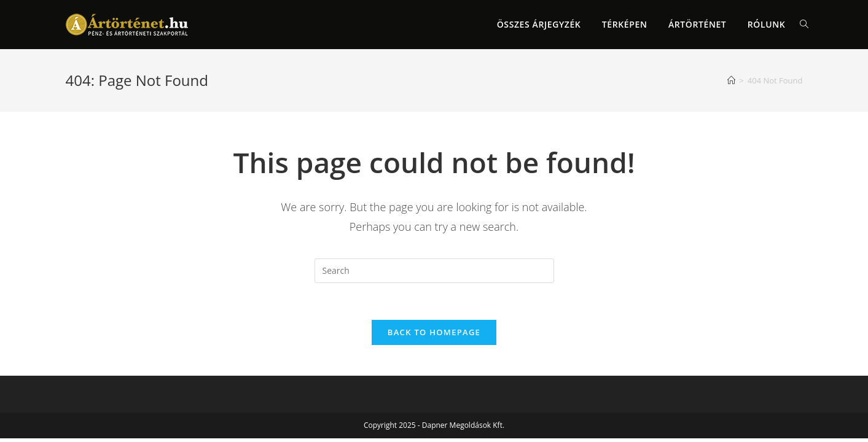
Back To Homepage (434, 332)
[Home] (731, 80)
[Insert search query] (434, 271)
